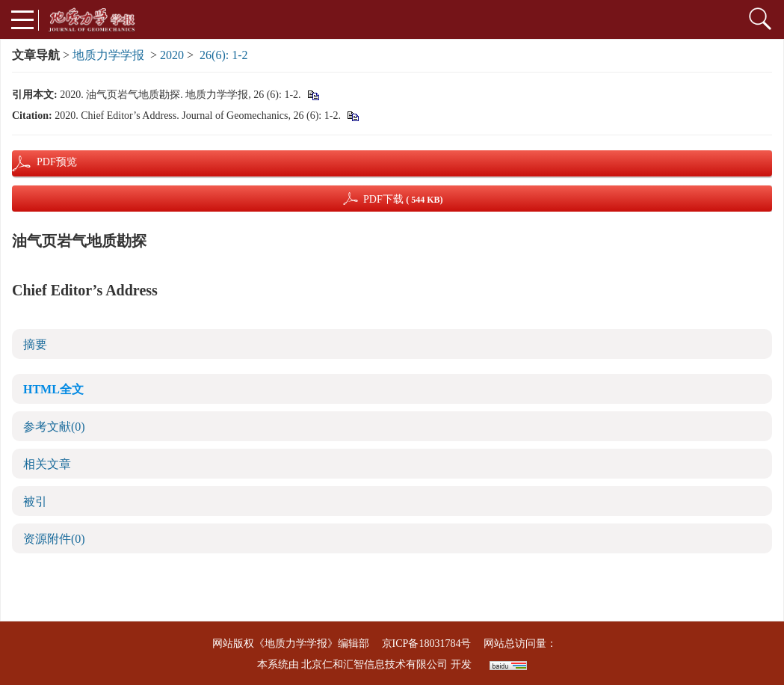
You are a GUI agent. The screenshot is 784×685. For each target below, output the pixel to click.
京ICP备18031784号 (427, 643)
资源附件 (54, 539)
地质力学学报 (108, 55)
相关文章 (47, 464)
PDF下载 (403, 199)
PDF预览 (44, 162)
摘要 (35, 344)
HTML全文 (53, 389)
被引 (35, 501)
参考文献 (54, 427)
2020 (172, 55)
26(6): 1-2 (223, 55)
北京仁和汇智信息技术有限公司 (374, 664)
